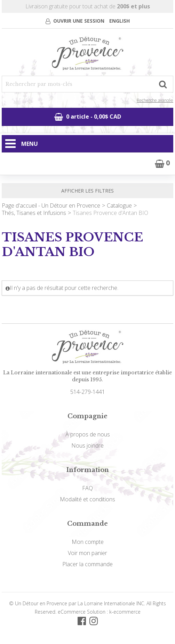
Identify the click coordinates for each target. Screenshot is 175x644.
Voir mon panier (87, 553)
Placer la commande (87, 564)
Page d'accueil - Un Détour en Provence (51, 205)
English (120, 21)
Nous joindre (87, 445)
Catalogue (119, 205)
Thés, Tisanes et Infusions (34, 213)
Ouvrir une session (79, 21)
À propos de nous (88, 434)
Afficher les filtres (87, 191)
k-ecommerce (125, 612)
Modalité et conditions (87, 499)
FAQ (87, 488)
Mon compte (88, 542)
